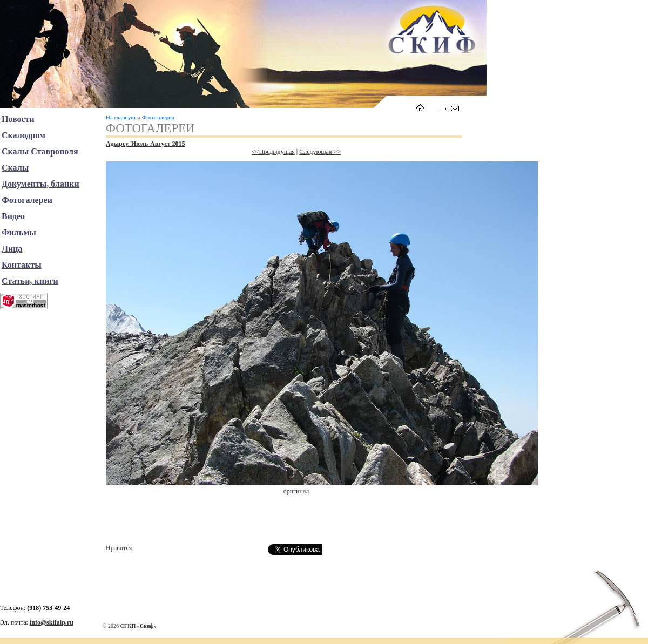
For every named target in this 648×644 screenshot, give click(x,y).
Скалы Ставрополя (40, 151)
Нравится (119, 548)
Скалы (15, 168)
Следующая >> (320, 152)
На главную (121, 117)
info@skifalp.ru (52, 622)
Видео (13, 216)
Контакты (22, 265)
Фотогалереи (158, 117)
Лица (12, 249)
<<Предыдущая (273, 152)
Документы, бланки (40, 184)
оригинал (296, 491)
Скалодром (23, 135)
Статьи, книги (30, 281)
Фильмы (19, 232)
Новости (18, 119)
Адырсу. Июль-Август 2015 (145, 144)
